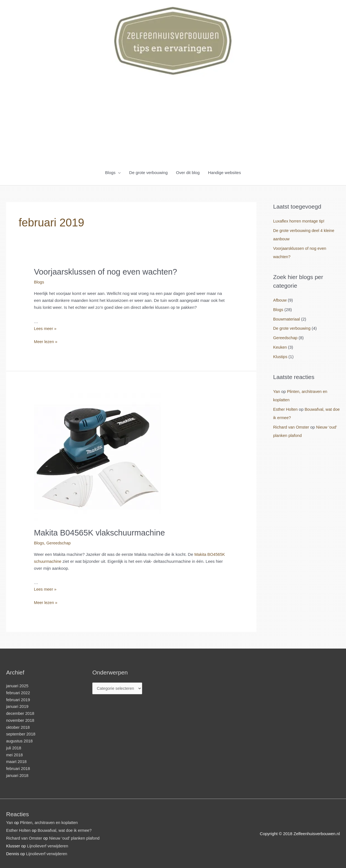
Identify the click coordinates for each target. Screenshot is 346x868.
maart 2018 (17, 761)
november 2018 (21, 719)
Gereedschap (59, 542)
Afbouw (280, 300)
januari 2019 (18, 706)
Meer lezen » (46, 342)
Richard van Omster (292, 426)
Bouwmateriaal (287, 319)
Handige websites (224, 173)
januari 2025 (18, 685)
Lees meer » (45, 328)
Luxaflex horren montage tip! (300, 221)
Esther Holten (286, 409)
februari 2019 (18, 699)
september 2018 (21, 733)
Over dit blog (188, 173)
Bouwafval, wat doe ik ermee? (66, 829)
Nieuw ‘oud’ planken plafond (76, 837)
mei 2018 (15, 754)
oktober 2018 (18, 726)
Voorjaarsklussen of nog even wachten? (108, 272)
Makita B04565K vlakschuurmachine (101, 532)
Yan (277, 391)
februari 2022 (18, 692)
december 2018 (21, 713)
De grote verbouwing (148, 173)
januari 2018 (18, 775)
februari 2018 (18, 768)
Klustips (280, 356)
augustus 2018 (20, 740)
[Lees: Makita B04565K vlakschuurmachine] (98, 456)
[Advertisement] (173, 123)
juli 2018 (14, 747)
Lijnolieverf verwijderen (48, 845)
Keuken (280, 347)
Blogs (110, 173)
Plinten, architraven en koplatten (50, 822)
